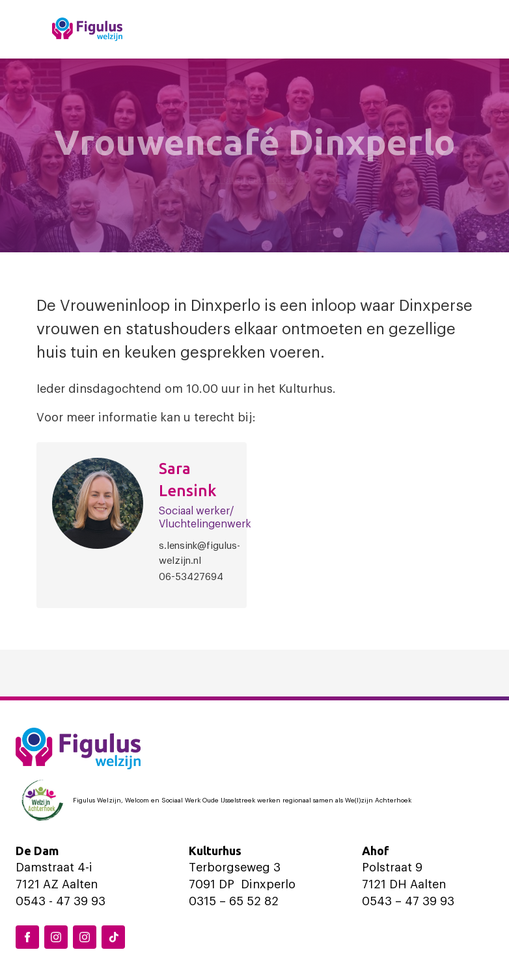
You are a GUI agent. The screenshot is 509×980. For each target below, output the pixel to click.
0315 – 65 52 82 (234, 901)
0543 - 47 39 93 (61, 901)
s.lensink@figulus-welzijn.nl (199, 553)
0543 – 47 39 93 (408, 901)
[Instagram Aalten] (85, 937)
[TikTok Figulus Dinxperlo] (113, 937)
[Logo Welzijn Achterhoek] (255, 801)
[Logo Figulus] (87, 29)
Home (192, 29)
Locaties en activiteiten (305, 29)
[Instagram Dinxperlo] (56, 937)
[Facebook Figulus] (27, 937)
